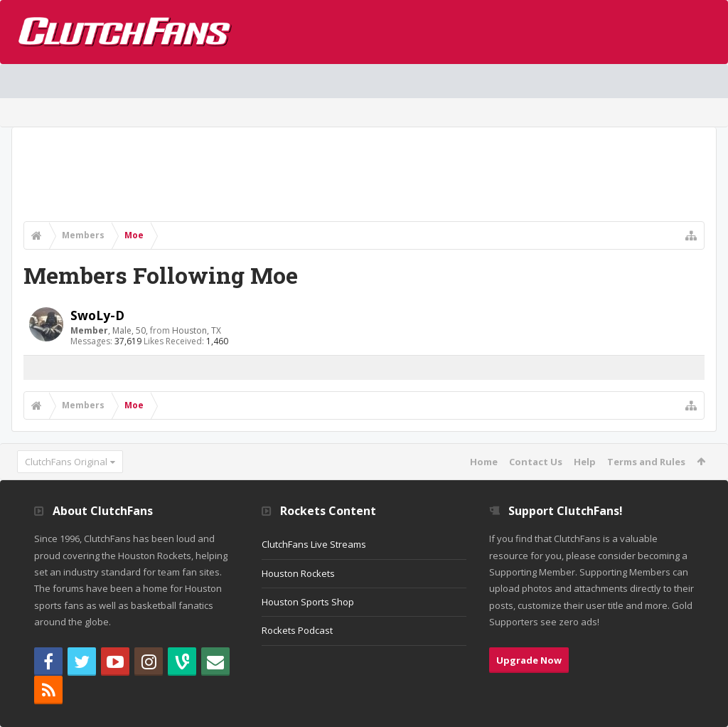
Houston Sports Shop (308, 602)
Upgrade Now (529, 660)
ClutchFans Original (66, 462)
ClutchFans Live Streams (314, 544)
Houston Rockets (298, 573)
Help (585, 462)
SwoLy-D (97, 315)
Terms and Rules (646, 462)
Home (484, 462)
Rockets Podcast (297, 630)
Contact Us (536, 462)
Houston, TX (197, 330)
